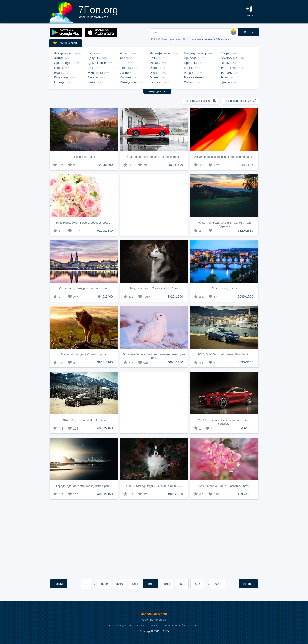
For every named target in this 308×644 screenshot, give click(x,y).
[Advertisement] (154, 205)
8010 (120, 584)
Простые (190, 63)
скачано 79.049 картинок (217, 39)
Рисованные (193, 77)
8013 (167, 584)
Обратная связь (190, 626)
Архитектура (63, 63)
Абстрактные (64, 53)
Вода (58, 73)
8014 (182, 584)
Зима (91, 82)
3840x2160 (105, 362)
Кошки (124, 58)
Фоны (224, 77)
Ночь (153, 58)
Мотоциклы (128, 82)
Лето (123, 63)
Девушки (94, 58)
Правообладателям (121, 626)
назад (59, 584)
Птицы (189, 68)
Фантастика (229, 68)
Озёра (154, 68)
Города (59, 82)
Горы (91, 53)
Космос (125, 53)
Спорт (225, 53)
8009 (105, 584)
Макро (124, 73)
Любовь (125, 68)
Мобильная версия (154, 614)
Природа (190, 58)
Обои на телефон (154, 620)
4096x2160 (175, 362)
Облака (155, 63)
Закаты (93, 77)
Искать (248, 32)
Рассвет (190, 73)
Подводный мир (195, 53)
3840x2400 (105, 296)
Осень (154, 77)
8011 (135, 584)
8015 (197, 584)
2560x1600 (175, 165)
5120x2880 (105, 231)
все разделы (157, 92)
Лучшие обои (65, 43)
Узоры (225, 63)
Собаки (189, 82)
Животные (95, 73)
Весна (59, 68)
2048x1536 (246, 165)
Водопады (62, 77)
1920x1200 (105, 165)
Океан (154, 73)
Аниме (59, 58)
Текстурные (229, 58)
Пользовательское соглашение (156, 626)
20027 (218, 584)
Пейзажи (156, 82)
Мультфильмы (160, 53)
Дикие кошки (97, 63)
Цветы (225, 82)
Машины (126, 77)
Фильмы (226, 73)
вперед (248, 584)
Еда (90, 68)
